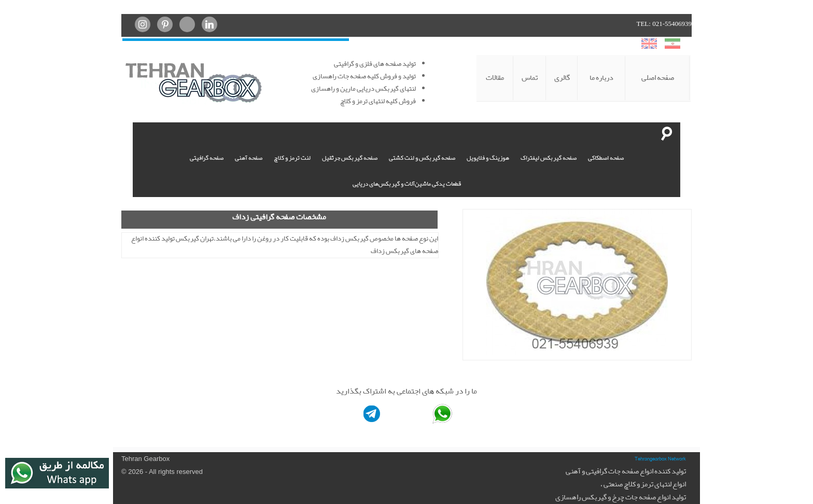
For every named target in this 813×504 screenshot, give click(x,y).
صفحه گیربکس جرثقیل (350, 158)
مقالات (495, 78)
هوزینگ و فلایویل (488, 158)
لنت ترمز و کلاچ (292, 158)
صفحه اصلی (658, 78)
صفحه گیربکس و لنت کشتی (422, 158)
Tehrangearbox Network (660, 458)
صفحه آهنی (249, 158)
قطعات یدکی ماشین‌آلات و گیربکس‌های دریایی (407, 184)
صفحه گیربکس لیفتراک (549, 158)
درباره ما (601, 78)
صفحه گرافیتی (207, 158)
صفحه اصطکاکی (606, 158)
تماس (530, 78)
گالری (562, 78)
